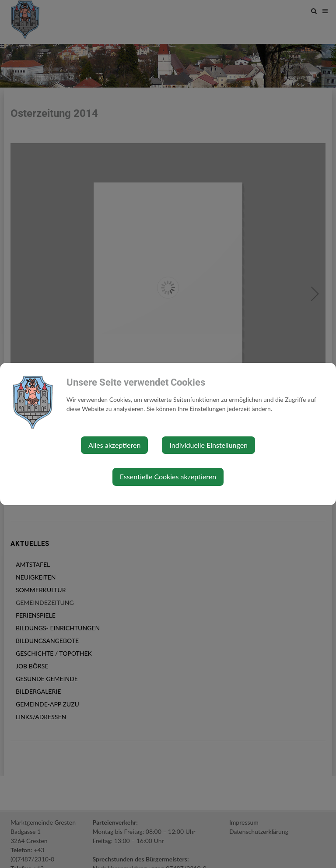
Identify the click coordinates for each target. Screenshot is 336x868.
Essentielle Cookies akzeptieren (168, 476)
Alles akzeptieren (114, 445)
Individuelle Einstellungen (208, 445)
